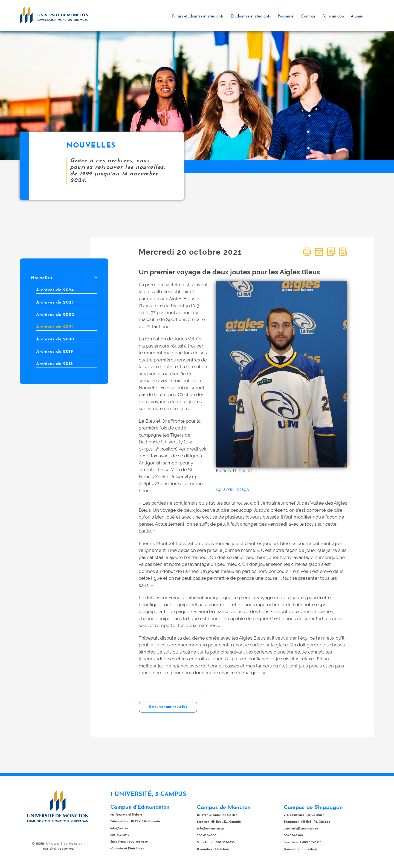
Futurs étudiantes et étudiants (198, 17)
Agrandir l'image (232, 489)
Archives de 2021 (55, 327)
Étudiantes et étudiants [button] (251, 17)
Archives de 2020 (55, 339)
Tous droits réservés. (58, 849)
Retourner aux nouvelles (168, 707)
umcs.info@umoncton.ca (301, 829)
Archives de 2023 (55, 302)
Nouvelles (64, 278)
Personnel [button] (286, 17)
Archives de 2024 (55, 290)
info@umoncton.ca (210, 829)
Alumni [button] (357, 17)
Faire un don (333, 17)
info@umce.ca (120, 829)
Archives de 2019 (54, 352)
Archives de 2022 (55, 315)
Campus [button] (308, 17)
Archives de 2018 (54, 364)
